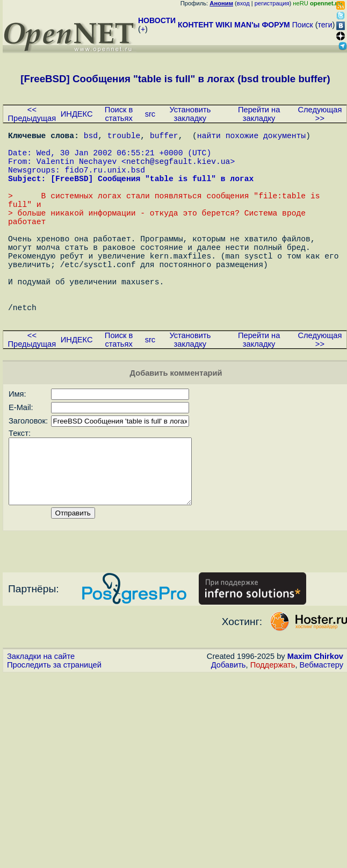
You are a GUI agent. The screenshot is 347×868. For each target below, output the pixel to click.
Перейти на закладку (259, 114)
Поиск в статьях (119, 114)
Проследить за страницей (54, 723)
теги (325, 25)
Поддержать (273, 723)
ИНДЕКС (77, 114)
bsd (91, 137)
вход (243, 3)
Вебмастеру (321, 723)
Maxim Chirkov (315, 714)
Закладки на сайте (41, 714)
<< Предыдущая (32, 114)
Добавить (229, 723)
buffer (164, 137)
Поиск (303, 25)
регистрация (272, 3)
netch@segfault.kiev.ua (178, 169)
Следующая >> (320, 114)
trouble (124, 137)
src (150, 114)
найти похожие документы (251, 137)
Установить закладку (190, 114)
